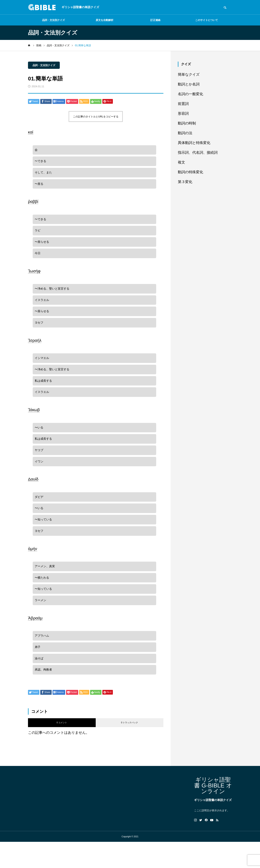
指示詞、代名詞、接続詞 (198, 152)
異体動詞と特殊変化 (194, 143)
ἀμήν (33, 568)
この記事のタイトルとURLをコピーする (96, 117)
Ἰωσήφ (34, 278)
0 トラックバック (129, 749)
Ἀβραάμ (35, 641)
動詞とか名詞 (189, 84)
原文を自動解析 (105, 20)
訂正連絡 (155, 20)
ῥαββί (33, 205)
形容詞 (183, 113)
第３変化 (185, 182)
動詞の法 (185, 133)
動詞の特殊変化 (190, 172)
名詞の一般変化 (190, 94)
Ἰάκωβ (34, 423)
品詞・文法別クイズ (53, 20)
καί (31, 132)
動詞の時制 (187, 123)
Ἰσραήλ (35, 350)
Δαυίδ (33, 496)
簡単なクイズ (189, 74)
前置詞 (183, 104)
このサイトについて (207, 20)
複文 (181, 162)
